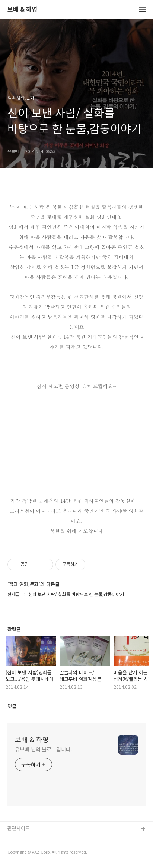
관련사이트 (19, 828)
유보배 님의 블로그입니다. (44, 749)
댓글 (12, 706)
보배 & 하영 (22, 9)
